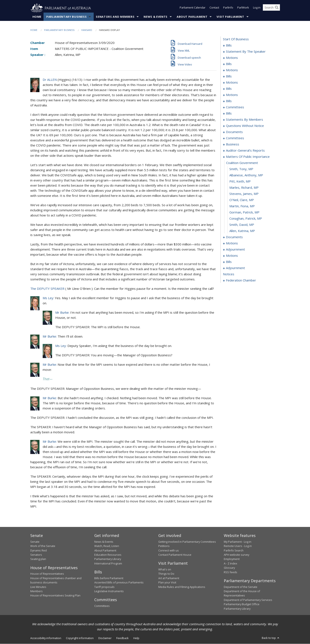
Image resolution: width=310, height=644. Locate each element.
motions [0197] (232, 243)
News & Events (155, 17)
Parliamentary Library (108, 559)
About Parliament (192, 17)
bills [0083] (229, 101)
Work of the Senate (43, 546)
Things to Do (166, 574)
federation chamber (241, 280)
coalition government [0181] (242, 163)
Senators (36, 555)
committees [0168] (235, 138)
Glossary (229, 568)
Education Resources (108, 555)
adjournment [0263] (235, 268)
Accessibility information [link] (46, 638)
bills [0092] (229, 113)
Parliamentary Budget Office (242, 604)
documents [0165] (234, 132)
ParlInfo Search (234, 550)
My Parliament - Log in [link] (238, 542)
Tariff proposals (104, 587)
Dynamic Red (39, 550)
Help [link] (136, 638)
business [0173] (233, 144)
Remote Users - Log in (238, 546)
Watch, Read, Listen (107, 546)
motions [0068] (232, 95)
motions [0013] (232, 58)
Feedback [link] (122, 638)
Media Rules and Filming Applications (182, 587)
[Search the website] (271, 8)
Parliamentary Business (66, 17)
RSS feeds (231, 572)
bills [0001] (229, 45)
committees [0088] (235, 107)
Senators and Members (115, 17)
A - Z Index (231, 564)
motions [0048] (232, 83)
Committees (102, 606)
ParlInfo (228, 8)
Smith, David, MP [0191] (242, 225)
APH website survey (237, 555)
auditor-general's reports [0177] (245, 151)
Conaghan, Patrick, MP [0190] (246, 219)
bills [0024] (229, 64)
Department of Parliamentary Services (248, 600)
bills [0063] (229, 89)
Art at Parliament (169, 578)
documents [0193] (234, 237)
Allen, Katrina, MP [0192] (242, 231)
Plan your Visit (167, 583)
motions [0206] (232, 256)
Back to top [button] (271, 638)
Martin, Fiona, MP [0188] (242, 206)
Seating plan (38, 559)
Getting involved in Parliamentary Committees (187, 542)
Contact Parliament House (175, 555)
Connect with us (169, 550)
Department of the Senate (241, 587)
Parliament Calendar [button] (193, 8)
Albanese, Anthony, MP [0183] (246, 175)
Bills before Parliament (109, 578)
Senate (35, 542)
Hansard (87, 30)
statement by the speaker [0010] (246, 52)
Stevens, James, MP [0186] (244, 194)
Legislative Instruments (109, 591)
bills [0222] (229, 262)
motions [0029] (232, 70)
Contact (214, 8)
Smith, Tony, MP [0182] (241, 169)
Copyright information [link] (80, 638)
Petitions (164, 546)
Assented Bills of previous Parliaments (119, 583)
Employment (232, 559)
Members (36, 591)
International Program (108, 564)
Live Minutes (38, 587)
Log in (257, 8)
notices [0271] (229, 274)
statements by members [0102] (245, 120)
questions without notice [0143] (245, 126)
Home (37, 17)
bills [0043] (229, 76)
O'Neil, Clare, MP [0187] (242, 200)
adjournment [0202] (235, 249)
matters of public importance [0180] (248, 157)
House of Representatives (47, 574)
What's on (165, 570)
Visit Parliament (230, 17)
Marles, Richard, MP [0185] (244, 188)
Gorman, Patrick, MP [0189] (244, 212)
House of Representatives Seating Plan (55, 596)
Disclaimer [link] (105, 638)
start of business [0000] (236, 39)
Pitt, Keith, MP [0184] (240, 181)
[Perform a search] (277, 8)
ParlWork (243, 8)
